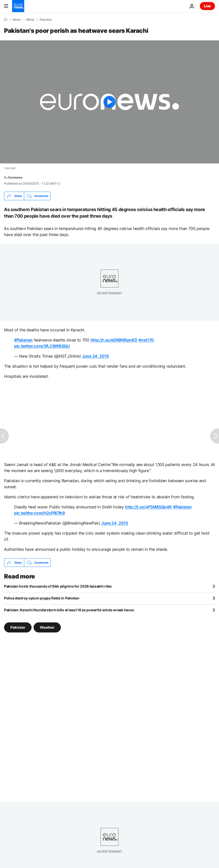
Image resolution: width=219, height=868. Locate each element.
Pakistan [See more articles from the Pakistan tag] (18, 627)
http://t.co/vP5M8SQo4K (148, 507)
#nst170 (146, 340)
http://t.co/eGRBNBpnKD (114, 340)
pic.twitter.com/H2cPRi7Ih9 (39, 513)
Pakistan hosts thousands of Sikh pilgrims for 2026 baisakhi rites (58, 586)
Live (207, 6)
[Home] (6, 19)
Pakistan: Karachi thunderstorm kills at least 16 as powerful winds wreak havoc (69, 610)
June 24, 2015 (95, 356)
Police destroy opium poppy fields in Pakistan (42, 598)
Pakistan (46, 20)
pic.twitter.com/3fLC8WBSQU (42, 346)
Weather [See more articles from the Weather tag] (47, 627)
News (17, 20)
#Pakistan (23, 340)
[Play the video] (109, 102)
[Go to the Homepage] (18, 6)
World (30, 20)
